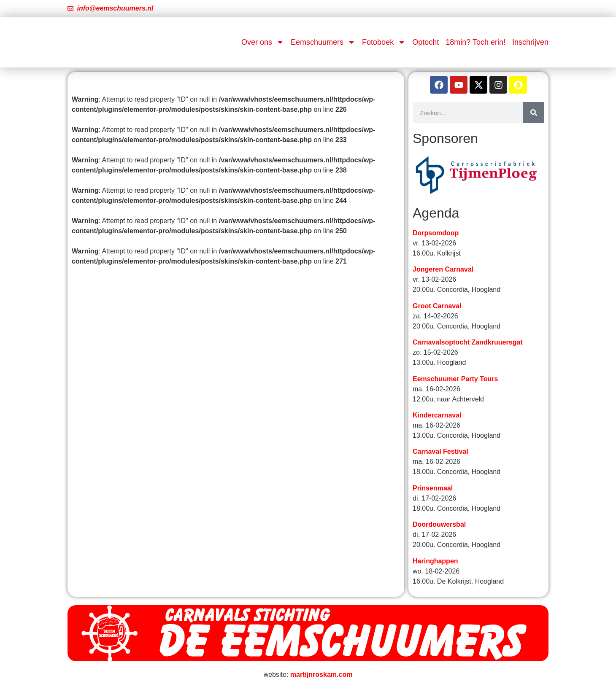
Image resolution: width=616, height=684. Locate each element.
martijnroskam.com (322, 675)
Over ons (263, 42)
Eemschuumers (323, 42)
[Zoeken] (534, 113)
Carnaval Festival (440, 451)
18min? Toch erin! (476, 42)
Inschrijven (530, 42)
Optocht (426, 42)
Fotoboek (384, 42)
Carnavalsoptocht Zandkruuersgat (468, 342)
